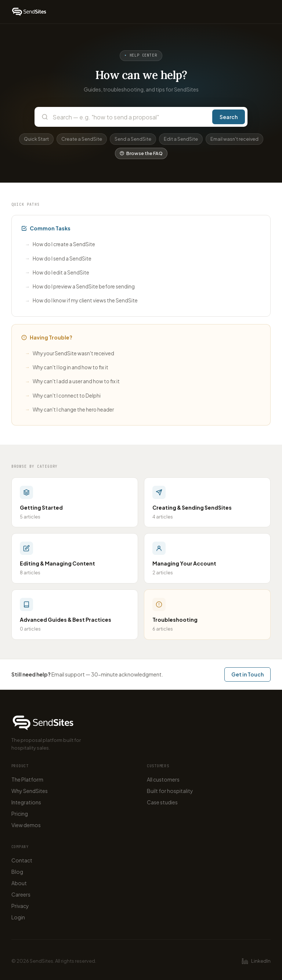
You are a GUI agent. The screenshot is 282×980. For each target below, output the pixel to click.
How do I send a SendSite (58, 259)
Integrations (26, 802)
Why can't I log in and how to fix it (67, 367)
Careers (21, 894)
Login (18, 917)
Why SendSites (30, 791)
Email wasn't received (234, 139)
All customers (163, 779)
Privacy (20, 906)
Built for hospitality (170, 791)
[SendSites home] (29, 12)
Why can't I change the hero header (69, 410)
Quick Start (36, 139)
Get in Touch (247, 674)
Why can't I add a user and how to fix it (72, 382)
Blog (17, 872)
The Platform (27, 779)
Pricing (20, 814)
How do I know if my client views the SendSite (81, 301)
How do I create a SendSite (60, 245)
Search (229, 117)
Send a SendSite (133, 139)
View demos (26, 825)
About (19, 883)
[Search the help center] (130, 117)
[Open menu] (264, 12)
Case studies (162, 802)
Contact (22, 860)
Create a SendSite (82, 139)
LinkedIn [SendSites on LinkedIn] (256, 961)
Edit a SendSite (181, 139)
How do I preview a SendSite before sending (80, 287)
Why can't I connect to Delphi (63, 396)
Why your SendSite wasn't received (70, 353)
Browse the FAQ (141, 153)
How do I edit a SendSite (57, 272)
